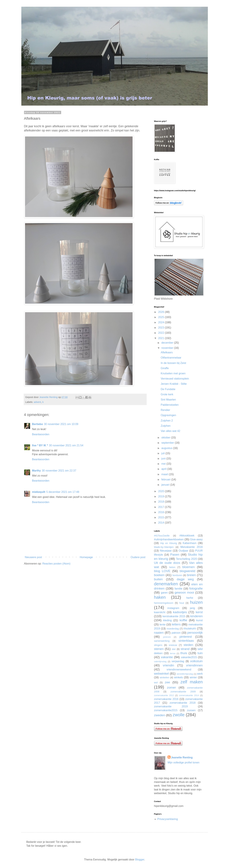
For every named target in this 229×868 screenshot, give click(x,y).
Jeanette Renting (182, 757)
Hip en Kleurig (169, 543)
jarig (192, 608)
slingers (158, 645)
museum (190, 628)
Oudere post (138, 557)
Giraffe (165, 368)
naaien (159, 633)
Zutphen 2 (167, 421)
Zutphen (166, 426)
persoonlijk (195, 633)
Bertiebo (38, 424)
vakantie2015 (189, 657)
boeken (159, 575)
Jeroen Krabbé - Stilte (174, 384)
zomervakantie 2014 (189, 695)
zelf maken (192, 682)
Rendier (165, 410)
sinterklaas (186, 641)
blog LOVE (162, 571)
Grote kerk (167, 394)
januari (166, 485)
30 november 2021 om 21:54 (66, 445)
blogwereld (187, 571)
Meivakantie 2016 (192, 547)
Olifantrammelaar (171, 358)
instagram (173, 608)
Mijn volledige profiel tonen (184, 763)
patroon (176, 633)
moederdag (173, 629)
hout (182, 603)
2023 (161, 328)
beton (172, 567)
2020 (161, 491)
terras (173, 653)
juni (164, 459)
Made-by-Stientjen (164, 547)
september (168, 443)
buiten (158, 579)
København (190, 543)
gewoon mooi (184, 592)
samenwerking (162, 641)
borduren (177, 575)
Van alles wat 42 (170, 431)
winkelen (164, 677)
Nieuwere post (33, 557)
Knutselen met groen (173, 373)
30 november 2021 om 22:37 (59, 471)
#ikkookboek (187, 536)
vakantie (167, 657)
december (168, 343)
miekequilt (39, 492)
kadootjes (180, 612)
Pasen (175, 555)
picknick (167, 637)
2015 (161, 517)
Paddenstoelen (170, 405)
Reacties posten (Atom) (56, 564)
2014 (161, 523)
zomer (171, 687)
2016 (161, 512)
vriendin (168, 665)
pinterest (186, 637)
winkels (178, 677)
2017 (161, 507)
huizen (196, 602)
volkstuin (196, 661)
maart (165, 474)
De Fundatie (168, 389)
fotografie (196, 588)
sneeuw (173, 645)
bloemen (189, 567)
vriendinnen (194, 665)
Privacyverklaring (168, 819)
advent (37, 402)
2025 (161, 317)
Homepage (86, 557)
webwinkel (162, 674)
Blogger (140, 860)
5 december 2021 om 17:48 (63, 492)
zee (167, 682)
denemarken (166, 584)
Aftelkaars (167, 352)
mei (164, 464)
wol (156, 683)
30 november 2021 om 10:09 (61, 424)
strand (185, 649)
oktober (166, 438)
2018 (161, 502)
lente (163, 625)
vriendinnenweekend (179, 670)
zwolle (179, 715)
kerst (199, 612)
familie (178, 589)
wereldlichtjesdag (185, 674)
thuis (184, 653)
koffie (183, 620)
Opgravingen (168, 415)
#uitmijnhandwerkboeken (169, 539)
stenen (159, 649)
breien (191, 575)
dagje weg (185, 579)
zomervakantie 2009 (183, 692)
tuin (200, 653)
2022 (161, 333)
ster (174, 649)
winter (193, 677)
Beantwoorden (41, 434)
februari (166, 479)
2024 (161, 322)
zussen (191, 710)
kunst (199, 620)
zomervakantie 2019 (171, 706)
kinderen (197, 616)
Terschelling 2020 (186, 559)
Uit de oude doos (167, 563)
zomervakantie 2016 (166, 699)
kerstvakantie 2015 (174, 616)
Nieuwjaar (166, 551)
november (168, 348)
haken (160, 597)
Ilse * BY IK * (40, 445)
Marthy (36, 471)
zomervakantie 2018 (182, 703)
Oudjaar (183, 551)
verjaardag (178, 661)
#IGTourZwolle (162, 536)
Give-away (196, 539)
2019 (161, 496)
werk (200, 674)
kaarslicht (160, 612)
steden (188, 645)
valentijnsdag (160, 661)
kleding (167, 620)
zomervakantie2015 (166, 710)
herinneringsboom (164, 603)
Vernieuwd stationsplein (175, 379)
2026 (161, 312)
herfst (190, 598)
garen (164, 593)
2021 (161, 338)
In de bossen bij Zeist (173, 363)
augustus (167, 448)
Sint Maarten (168, 400)
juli (163, 453)
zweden (160, 715)
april (164, 469)
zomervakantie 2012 (164, 695)
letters (176, 624)
